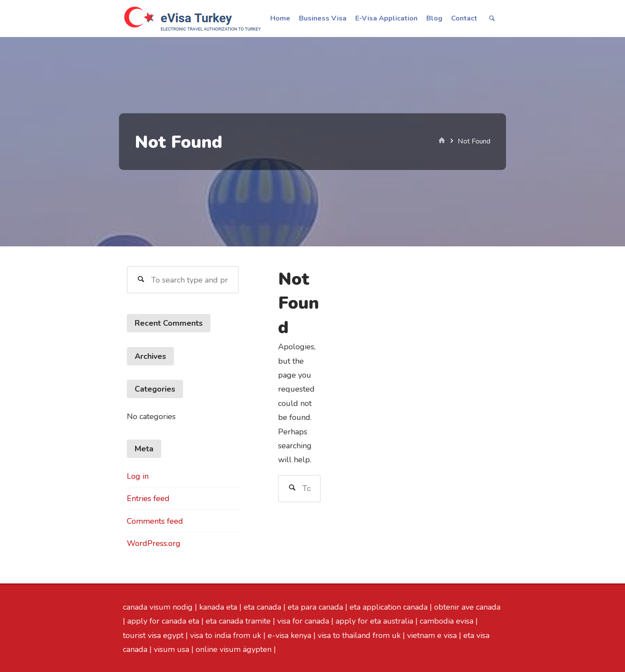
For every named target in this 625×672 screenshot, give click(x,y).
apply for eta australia (374, 621)
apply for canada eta (163, 621)
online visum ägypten (234, 649)
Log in (138, 476)
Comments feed (155, 521)
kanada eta (218, 607)
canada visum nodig (158, 607)
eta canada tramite (238, 621)
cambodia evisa (447, 621)
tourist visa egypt (153, 635)
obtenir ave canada (467, 607)
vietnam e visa (432, 635)
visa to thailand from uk (359, 635)
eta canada (262, 607)
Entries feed (148, 498)
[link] (492, 19)
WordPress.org (154, 543)
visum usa (172, 649)
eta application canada (389, 607)
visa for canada (303, 621)
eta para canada (315, 607)
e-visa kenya (289, 635)
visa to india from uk (226, 635)
